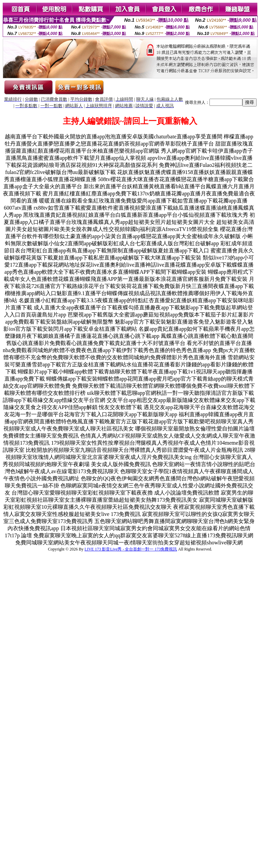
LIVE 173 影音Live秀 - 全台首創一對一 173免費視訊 (131, 549)
